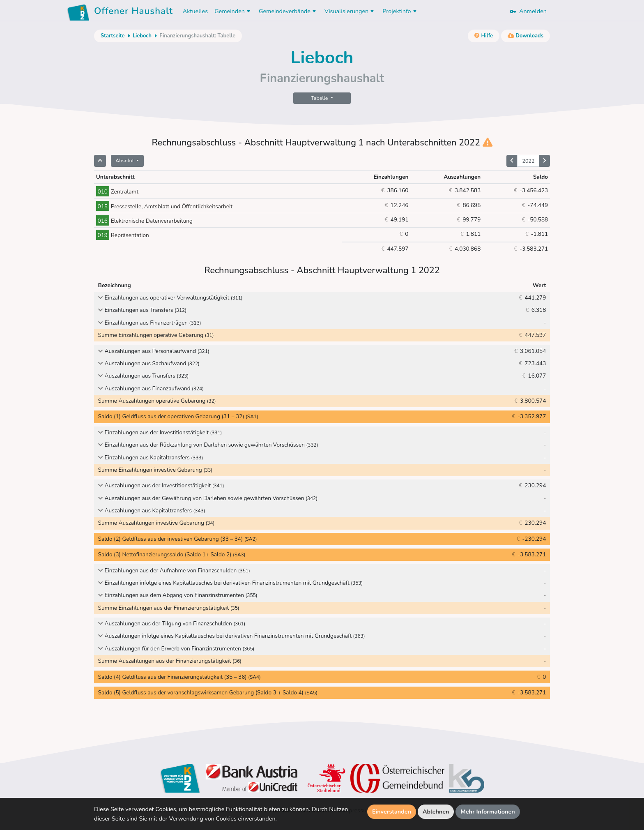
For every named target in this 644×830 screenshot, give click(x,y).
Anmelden (528, 11)
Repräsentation (123, 235)
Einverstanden (392, 812)
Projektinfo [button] (400, 11)
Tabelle (320, 98)
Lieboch (142, 36)
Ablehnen (436, 812)
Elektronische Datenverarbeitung (144, 221)
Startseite (113, 36)
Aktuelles (195, 11)
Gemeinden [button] (233, 11)
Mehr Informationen (488, 812)
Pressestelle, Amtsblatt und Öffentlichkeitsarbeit (164, 206)
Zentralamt (117, 192)
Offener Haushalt (133, 12)
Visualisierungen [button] (350, 11)
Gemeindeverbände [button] (288, 11)
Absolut (125, 160)
